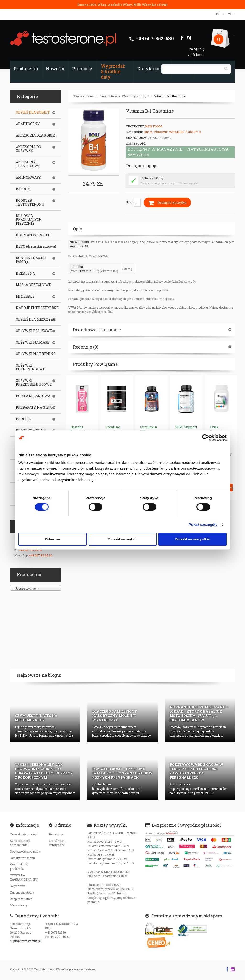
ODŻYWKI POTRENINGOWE (30, 367)
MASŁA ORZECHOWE (33, 285)
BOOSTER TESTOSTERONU (30, 202)
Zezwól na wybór (122, 539)
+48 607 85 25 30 (30, 550)
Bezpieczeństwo (21, 899)
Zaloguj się (197, 49)
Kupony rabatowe (22, 892)
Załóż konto (196, 55)
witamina (76, 246)
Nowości (55, 69)
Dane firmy (56, 834)
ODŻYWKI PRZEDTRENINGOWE (34, 383)
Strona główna (83, 96)
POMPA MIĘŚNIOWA (33, 396)
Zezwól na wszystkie (193, 539)
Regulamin (18, 886)
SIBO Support (186, 427)
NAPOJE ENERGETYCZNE (37, 308)
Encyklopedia (152, 69)
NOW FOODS (79, 242)
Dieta (103, 96)
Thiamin (85, 271)
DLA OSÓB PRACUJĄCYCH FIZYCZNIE (29, 220)
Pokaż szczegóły (203, 524)
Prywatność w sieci (24, 834)
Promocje (82, 69)
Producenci (26, 69)
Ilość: (133, 203)
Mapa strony (19, 905)
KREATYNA (25, 273)
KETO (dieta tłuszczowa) (36, 246)
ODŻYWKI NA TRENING (36, 354)
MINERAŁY (25, 296)
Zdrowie (114, 96)
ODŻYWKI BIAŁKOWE (34, 331)
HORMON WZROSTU (33, 235)
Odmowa (53, 539)
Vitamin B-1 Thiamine (169, 96)
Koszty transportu (22, 858)
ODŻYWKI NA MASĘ (33, 342)
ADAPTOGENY (28, 124)
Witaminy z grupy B (136, 96)
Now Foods (154, 126)
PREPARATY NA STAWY (35, 407)
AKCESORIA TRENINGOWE (28, 164)
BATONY (23, 189)
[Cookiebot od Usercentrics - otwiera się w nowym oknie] (206, 438)
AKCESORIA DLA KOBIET (36, 135)
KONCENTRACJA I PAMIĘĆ (31, 260)
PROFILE (23, 419)
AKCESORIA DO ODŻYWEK (28, 149)
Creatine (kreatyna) (114, 429)
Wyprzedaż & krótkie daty (113, 71)
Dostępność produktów (25, 851)
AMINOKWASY (28, 178)
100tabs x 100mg (152, 178)
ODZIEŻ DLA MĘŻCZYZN (36, 319)
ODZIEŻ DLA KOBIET (33, 112)
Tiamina (77, 267)
